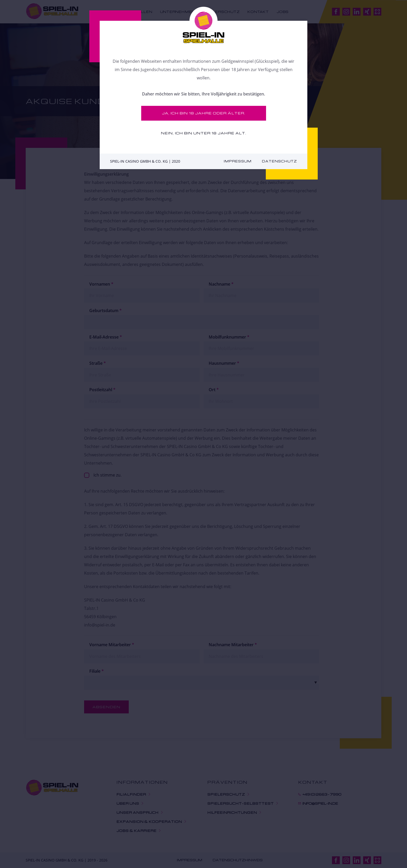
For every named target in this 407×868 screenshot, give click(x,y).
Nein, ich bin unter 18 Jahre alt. (204, 133)
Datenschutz (279, 161)
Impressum (238, 161)
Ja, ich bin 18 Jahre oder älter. (204, 113)
